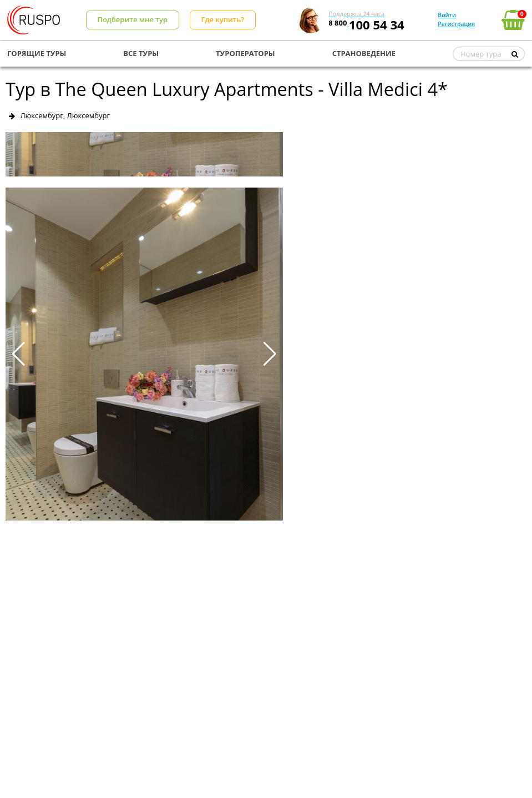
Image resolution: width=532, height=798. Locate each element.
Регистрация (456, 24)
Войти (447, 15)
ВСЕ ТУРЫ (141, 53)
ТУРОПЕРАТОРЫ (245, 53)
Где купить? (222, 19)
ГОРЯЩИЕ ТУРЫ (37, 53)
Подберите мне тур (132, 19)
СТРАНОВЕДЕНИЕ (364, 53)
